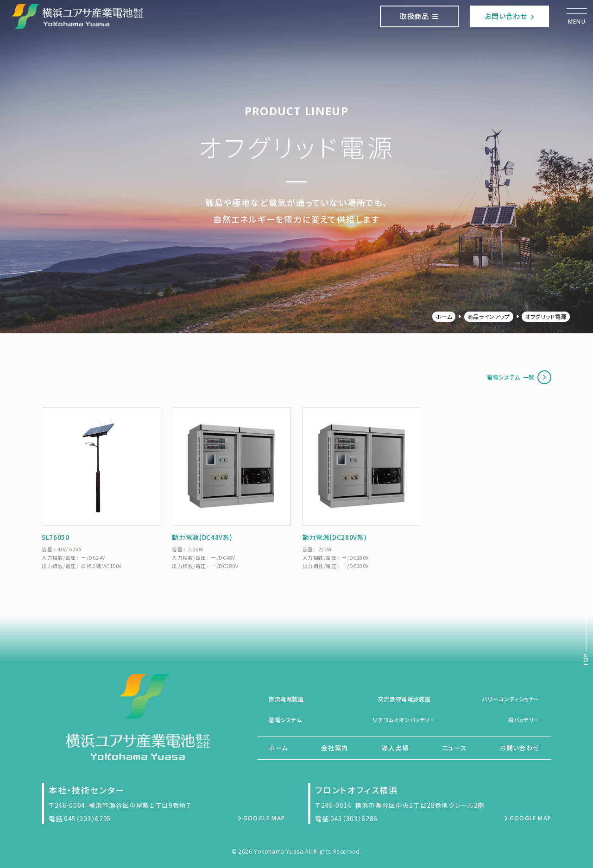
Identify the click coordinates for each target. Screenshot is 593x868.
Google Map (261, 818)
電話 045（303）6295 (80, 818)
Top (586, 660)
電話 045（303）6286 (346, 818)
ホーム (444, 316)
